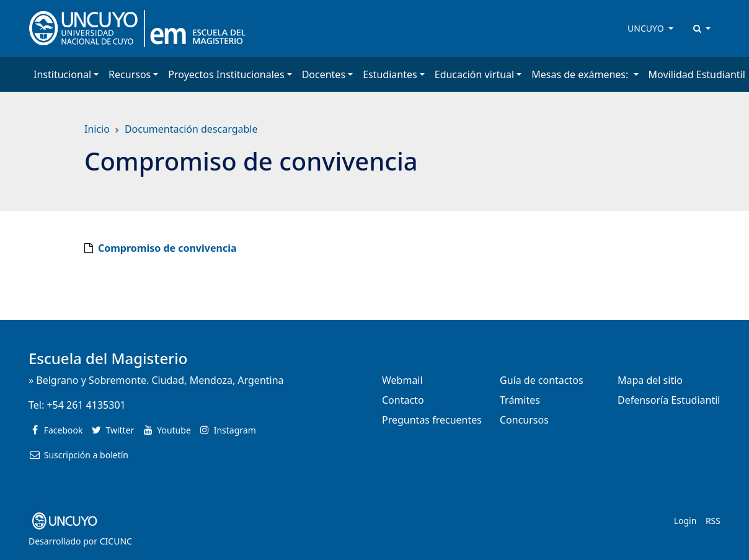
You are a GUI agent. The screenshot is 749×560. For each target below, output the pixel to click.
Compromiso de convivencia (167, 248)
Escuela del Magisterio (108, 358)
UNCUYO (647, 28)
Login (685, 521)
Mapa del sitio (650, 380)
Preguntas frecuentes (432, 420)
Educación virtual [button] (474, 74)
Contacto (403, 400)
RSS (713, 521)
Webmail (402, 380)
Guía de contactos (542, 380)
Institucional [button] (62, 74)
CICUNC (116, 541)
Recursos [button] (130, 74)
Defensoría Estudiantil (669, 400)
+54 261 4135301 (86, 405)
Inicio (97, 129)
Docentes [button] (324, 74)
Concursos (524, 420)
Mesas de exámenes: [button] (581, 74)
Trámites (520, 400)
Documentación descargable (191, 129)
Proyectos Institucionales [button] (226, 74)
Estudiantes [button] (390, 74)
